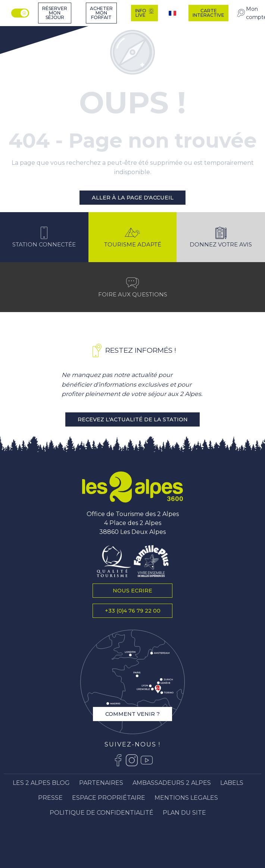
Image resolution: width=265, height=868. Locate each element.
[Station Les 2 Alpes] (25, 30)
